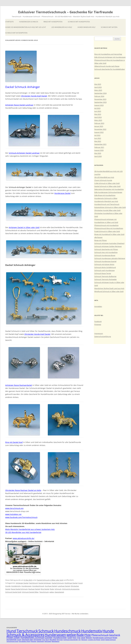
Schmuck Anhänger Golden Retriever (108, 246)
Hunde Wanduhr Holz (86, 27)
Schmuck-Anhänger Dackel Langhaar (24, 153)
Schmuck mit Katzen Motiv (104, 264)
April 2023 (98, 117)
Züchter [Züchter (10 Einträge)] (49, 637)
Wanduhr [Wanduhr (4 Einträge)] (84, 640)
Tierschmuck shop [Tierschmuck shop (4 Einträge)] (12, 641)
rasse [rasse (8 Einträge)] (83, 637)
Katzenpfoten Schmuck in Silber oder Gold (110, 207)
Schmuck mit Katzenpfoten (16, 33)
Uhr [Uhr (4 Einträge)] (80, 640)
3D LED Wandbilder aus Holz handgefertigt (23, 532)
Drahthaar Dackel (71, 583)
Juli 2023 (97, 108)
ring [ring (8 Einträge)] (78, 637)
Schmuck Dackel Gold (13, 592)
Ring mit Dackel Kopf (14, 442)
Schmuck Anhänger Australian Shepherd (109, 243)
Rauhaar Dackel (34, 589)
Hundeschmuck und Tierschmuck (107, 204)
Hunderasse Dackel (62, 193)
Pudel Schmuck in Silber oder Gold (107, 231)
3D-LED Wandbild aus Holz (104, 177)
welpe (52, 592)
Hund (80, 583)
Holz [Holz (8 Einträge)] (74, 637)
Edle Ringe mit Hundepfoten (105, 195)
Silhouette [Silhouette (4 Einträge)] (48, 641)
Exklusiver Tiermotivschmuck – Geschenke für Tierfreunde (65, 12)
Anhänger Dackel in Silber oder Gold (24, 227)
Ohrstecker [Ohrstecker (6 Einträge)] (38, 639)
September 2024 (100, 93)
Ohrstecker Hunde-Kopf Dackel (34, 96)
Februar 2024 (99, 96)
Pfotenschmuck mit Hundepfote (106, 225)
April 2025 (98, 87)
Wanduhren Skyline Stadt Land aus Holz (109, 288)
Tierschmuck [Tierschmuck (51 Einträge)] (27, 631)
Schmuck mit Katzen (109, 27)
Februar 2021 (99, 147)
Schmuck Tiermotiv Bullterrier (105, 276)
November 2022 (100, 129)
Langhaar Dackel (64, 586)
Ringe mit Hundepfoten (53, 22)
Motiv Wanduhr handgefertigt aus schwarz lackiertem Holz (30, 529)
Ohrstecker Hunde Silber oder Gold (107, 210)
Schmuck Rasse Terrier (103, 273)
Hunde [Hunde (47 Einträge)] (108, 631)
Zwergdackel (59, 592)
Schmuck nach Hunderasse (104, 270)
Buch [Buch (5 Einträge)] (47, 640)
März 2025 (98, 90)
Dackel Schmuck (58, 583)
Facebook (98, 321)
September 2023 (100, 102)
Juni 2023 (98, 111)
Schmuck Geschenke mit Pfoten (106, 249)
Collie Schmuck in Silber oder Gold (107, 183)
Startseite (9, 22)
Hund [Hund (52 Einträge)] (11, 631)
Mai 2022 (98, 141)
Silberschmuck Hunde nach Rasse (107, 66)
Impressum (99, 333)
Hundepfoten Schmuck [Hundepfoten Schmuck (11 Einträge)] (32, 637)
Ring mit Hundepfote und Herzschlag (108, 54)
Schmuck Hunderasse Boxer (105, 255)
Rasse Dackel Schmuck (19, 589)
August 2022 (99, 132)
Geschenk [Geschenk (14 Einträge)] (115, 635)
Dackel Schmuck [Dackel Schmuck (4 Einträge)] (110, 640)
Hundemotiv (16, 586)
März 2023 (98, 120)
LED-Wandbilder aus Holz (62, 27)
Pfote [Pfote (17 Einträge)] (88, 635)
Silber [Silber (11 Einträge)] (17, 637)
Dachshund (33, 583)
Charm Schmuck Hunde (103, 180)
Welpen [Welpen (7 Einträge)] (89, 638)
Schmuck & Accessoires (71, 589)
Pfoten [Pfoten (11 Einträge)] (10, 637)
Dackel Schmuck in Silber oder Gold (50, 580)
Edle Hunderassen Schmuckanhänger (108, 192)
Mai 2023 (98, 114)
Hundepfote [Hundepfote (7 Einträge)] (12, 639)
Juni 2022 (98, 138)
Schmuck (58, 589)
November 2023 (100, 99)
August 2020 (99, 150)
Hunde (8, 586)
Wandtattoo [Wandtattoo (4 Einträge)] (55, 641)
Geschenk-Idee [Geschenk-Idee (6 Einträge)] (27, 639)
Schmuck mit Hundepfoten (79, 22)
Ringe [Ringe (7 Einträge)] (115, 638)
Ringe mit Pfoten (101, 240)
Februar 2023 (99, 123)
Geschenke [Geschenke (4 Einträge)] (40, 641)
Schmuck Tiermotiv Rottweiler (106, 279)
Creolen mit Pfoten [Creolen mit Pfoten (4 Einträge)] (94, 640)
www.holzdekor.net (13, 514)
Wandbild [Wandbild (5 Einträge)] (53, 640)
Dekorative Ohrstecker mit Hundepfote (109, 189)
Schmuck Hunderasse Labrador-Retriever (110, 258)
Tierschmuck (44, 592)
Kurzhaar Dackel (51, 586)
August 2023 (99, 105)
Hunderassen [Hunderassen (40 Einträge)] (55, 635)
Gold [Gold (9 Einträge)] (70, 637)
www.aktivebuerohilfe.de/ (24, 538)
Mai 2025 (98, 84)
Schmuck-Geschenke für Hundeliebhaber (110, 69)
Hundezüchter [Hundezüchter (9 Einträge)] (60, 637)
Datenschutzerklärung (103, 336)
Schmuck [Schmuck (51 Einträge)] (46, 631)
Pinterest (98, 324)
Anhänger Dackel (22, 583)
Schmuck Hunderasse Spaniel (105, 261)
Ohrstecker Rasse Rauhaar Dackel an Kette (23, 490)
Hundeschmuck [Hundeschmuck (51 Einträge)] (67, 631)
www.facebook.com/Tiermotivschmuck (21, 517)
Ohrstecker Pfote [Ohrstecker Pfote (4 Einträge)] (24, 641)
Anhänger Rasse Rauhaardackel (19, 385)
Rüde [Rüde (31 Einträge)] (80, 635)
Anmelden (98, 306)
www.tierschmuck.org (14, 508)
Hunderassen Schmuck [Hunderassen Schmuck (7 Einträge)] (102, 638)
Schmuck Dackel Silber (30, 592)
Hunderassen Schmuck (29, 22)
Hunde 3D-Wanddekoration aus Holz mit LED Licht (26, 27)
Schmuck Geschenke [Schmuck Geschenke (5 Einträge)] (71, 640)
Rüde (52, 589)
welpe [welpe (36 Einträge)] (71, 635)
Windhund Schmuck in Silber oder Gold (109, 291)
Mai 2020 (98, 153)
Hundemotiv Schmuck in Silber (106, 198)
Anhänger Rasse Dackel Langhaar (19, 105)
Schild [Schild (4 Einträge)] (103, 640)
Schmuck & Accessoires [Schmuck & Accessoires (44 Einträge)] (25, 634)
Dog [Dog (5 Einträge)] (44, 640)
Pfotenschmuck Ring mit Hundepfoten (109, 228)
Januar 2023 (99, 126)
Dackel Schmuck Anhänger (23, 87)
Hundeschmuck (38, 586)
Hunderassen (26, 586)
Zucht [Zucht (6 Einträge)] (19, 639)
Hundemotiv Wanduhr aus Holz (106, 201)
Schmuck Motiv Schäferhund (105, 267)
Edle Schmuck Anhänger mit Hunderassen (110, 57)
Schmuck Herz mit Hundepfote (106, 252)
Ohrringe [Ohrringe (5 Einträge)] (60, 640)
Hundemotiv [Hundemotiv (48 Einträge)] (92, 631)
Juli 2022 (97, 135)
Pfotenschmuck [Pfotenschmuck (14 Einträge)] (100, 635)
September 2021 (100, 144)
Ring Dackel (45, 589)
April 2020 (98, 156)
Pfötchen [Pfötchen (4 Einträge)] (33, 641)
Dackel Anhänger (45, 583)
